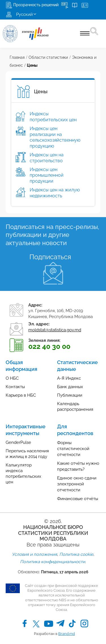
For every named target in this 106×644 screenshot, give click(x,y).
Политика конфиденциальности (53, 562)
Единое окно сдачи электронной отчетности (77, 484)
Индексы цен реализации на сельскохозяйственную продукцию (55, 137)
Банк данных (70, 387)
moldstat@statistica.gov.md (55, 330)
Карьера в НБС (21, 395)
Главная (17, 57)
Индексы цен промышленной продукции (47, 175)
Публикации (70, 395)
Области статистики (48, 57)
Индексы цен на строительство (47, 158)
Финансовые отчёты (78, 499)
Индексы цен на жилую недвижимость (55, 193)
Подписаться (50, 257)
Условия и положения (34, 554)
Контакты (15, 387)
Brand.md (67, 634)
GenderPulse (18, 442)
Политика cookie (76, 554)
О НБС (12, 378)
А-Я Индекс (69, 378)
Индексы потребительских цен (53, 117)
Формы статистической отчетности (73, 449)
